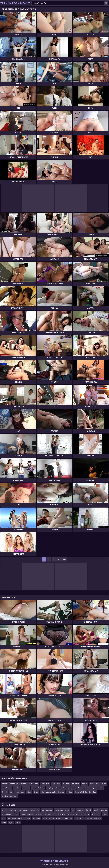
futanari (24, 784)
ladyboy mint (35, 810)
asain (87, 814)
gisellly (96, 810)
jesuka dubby (41, 814)
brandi (28, 818)
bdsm (17, 792)
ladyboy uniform (69, 788)
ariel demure (7, 788)
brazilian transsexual (10, 796)
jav (11, 792)
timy (99, 814)
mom (92, 784)
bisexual (61, 792)
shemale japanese (27, 814)
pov (17, 814)
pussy (104, 784)
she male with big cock (66, 814)
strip (98, 784)
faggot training (8, 814)
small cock (13, 810)
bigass (11, 822)
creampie (87, 788)
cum (23, 792)
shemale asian (47, 810)
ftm (94, 792)
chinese (5, 784)
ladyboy (84, 784)
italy (59, 784)
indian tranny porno (62, 810)
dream (5, 810)
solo (53, 784)
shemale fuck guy (38, 788)
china (80, 788)
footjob (5, 792)
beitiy (18, 822)
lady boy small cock (54, 788)
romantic (60, 818)
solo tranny (23, 810)
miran (29, 792)
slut (93, 814)
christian (17, 788)
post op (69, 792)
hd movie (80, 814)
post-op (104, 810)
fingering (52, 814)
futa (42, 792)
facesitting (75, 784)
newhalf (89, 818)
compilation (45, 784)
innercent (69, 818)
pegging (80, 810)
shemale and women (15, 818)
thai (37, 784)
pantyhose (36, 818)
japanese (26, 788)
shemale (66, 784)
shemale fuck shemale (83, 792)
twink (4, 822)
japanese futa (98, 788)
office (105, 814)
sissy (31, 784)
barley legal (14, 784)
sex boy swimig (48, 818)
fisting (36, 792)
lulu (73, 810)
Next (64, 559)
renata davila (51, 792)
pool (4, 818)
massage (98, 818)
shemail (88, 810)
